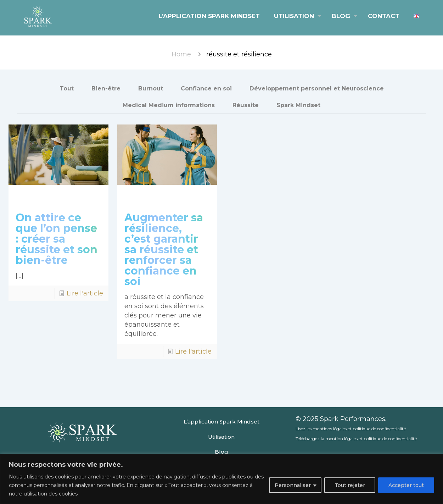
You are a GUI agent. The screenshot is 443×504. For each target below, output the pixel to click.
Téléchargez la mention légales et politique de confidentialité (356, 439)
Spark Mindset (298, 105)
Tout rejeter (350, 485)
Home (181, 54)
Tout (67, 88)
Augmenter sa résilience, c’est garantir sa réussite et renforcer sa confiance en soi (164, 250)
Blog (221, 452)
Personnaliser (293, 485)
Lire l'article (85, 293)
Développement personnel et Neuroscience (317, 88)
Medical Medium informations (169, 105)
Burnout (151, 88)
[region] (221, 479)
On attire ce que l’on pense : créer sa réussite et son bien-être (57, 239)
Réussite (246, 105)
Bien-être (106, 88)
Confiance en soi (206, 88)
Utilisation (221, 437)
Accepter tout (406, 485)
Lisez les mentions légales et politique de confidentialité (351, 429)
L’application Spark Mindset (221, 422)
